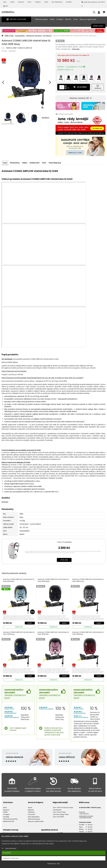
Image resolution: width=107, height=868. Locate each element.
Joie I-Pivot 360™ (58, 816)
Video (25, 162)
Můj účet (31, 809)
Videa (46, 2)
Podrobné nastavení (11, 858)
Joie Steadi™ (57, 809)
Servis (29, 2)
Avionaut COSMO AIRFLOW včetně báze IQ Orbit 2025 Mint (19, 579)
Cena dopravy (56, 162)
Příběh (52, 19)
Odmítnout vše (53, 864)
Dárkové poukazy (41, 19)
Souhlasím (7, 853)
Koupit (30, 622)
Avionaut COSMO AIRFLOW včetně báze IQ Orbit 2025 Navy (19, 632)
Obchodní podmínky (10, 818)
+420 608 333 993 (85, 817)
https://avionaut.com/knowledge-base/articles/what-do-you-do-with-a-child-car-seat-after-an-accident (42, 377)
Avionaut (12, 51)
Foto (45, 162)
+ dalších (45, 118)
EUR (6, 6)
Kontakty (69, 2)
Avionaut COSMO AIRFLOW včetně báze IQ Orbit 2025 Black (53, 579)
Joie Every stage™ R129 (61, 813)
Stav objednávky (57, 2)
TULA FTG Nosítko (64, 541)
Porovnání (31, 813)
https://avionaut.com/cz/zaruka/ (14, 370)
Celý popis (76, 49)
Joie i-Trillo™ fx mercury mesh (63, 807)
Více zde (64, 559)
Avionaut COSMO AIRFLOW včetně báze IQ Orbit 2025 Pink (53, 632)
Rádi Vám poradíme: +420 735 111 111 (93, 4)
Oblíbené (31, 811)
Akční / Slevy (98, 26)
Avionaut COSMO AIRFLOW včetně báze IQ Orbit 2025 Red (88, 632)
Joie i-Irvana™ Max (59, 811)
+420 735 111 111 (84, 813)
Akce (5, 2)
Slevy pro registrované (88, 19)
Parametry (15, 162)
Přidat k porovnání (64, 113)
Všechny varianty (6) (80, 97)
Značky (12, 2)
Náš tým (68, 19)
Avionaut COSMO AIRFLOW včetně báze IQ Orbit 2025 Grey (88, 579)
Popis (5, 162)
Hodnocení (36, 162)
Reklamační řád (9, 820)
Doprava (21, 2)
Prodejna (38, 2)
